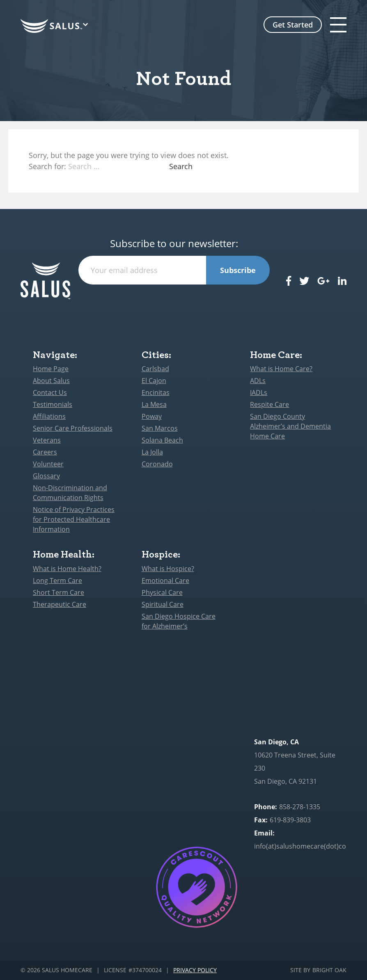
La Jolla (152, 452)
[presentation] (174, 301)
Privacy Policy (195, 970)
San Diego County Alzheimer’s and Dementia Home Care (290, 426)
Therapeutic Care (60, 604)
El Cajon (154, 381)
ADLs (258, 381)
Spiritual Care (163, 604)
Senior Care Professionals (73, 428)
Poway (152, 416)
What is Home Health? (67, 569)
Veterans (47, 440)
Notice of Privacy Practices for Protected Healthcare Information (74, 519)
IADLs (259, 392)
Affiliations (49, 416)
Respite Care (270, 404)
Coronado (157, 464)
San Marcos (160, 428)
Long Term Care (57, 581)
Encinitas (156, 392)
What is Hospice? (168, 569)
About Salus (51, 381)
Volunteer (48, 464)
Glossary (46, 476)
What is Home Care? (281, 369)
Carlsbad (155, 369)
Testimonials (53, 404)
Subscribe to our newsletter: (174, 244)
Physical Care (162, 592)
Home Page (51, 369)
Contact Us (50, 392)
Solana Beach (162, 440)
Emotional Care (165, 581)
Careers (45, 452)
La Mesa (154, 404)
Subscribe (238, 270)
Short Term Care (58, 592)
